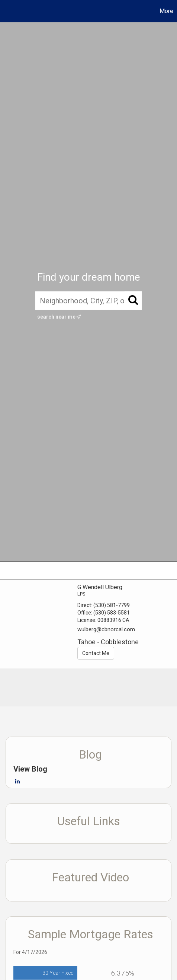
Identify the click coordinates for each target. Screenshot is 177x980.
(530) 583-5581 (112, 613)
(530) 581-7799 (112, 605)
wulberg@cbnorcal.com (106, 629)
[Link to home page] (7, 11)
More (166, 11)
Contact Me (96, 653)
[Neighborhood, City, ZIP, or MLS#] (88, 300)
